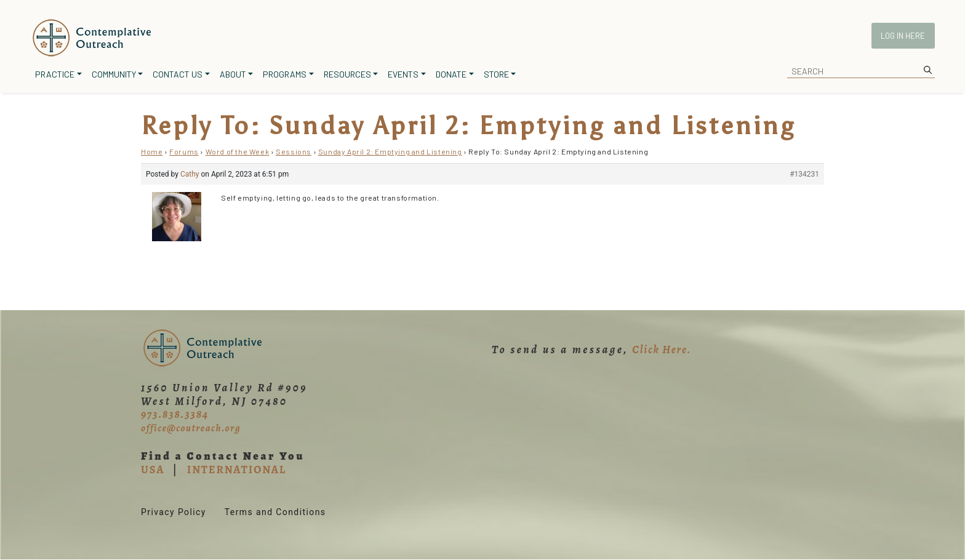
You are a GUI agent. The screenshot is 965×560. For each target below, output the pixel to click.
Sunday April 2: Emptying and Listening (390, 151)
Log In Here (903, 36)
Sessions (294, 151)
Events (403, 74)
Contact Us (178, 74)
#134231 (804, 174)
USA (153, 470)
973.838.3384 (175, 414)
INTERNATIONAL (237, 470)
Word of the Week (238, 151)
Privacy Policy (174, 512)
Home (152, 151)
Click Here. (662, 350)
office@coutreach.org (191, 428)
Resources (347, 74)
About (233, 74)
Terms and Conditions (275, 512)
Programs (285, 74)
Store (496, 74)
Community (114, 74)
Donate (451, 74)
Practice (55, 74)
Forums (184, 151)
